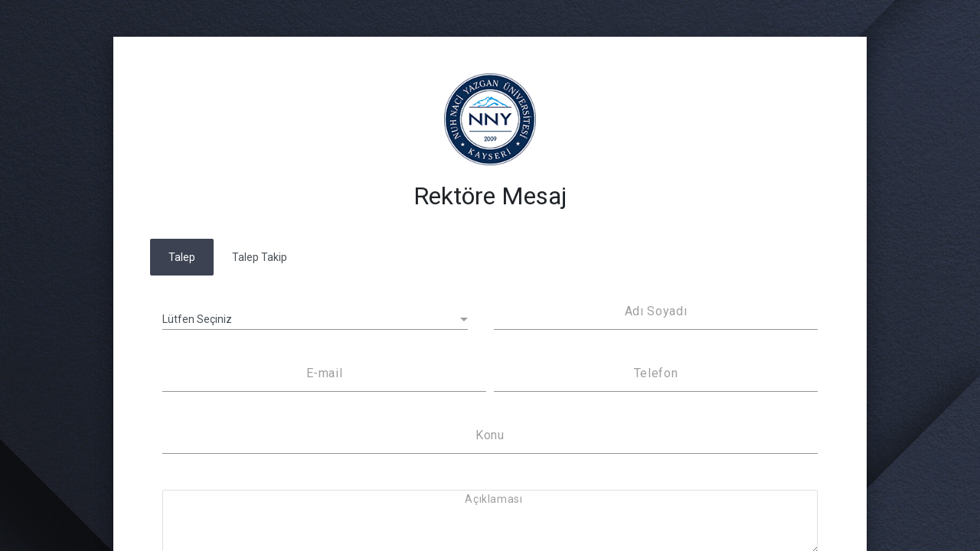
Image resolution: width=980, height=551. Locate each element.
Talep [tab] (182, 257)
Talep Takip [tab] (260, 257)
